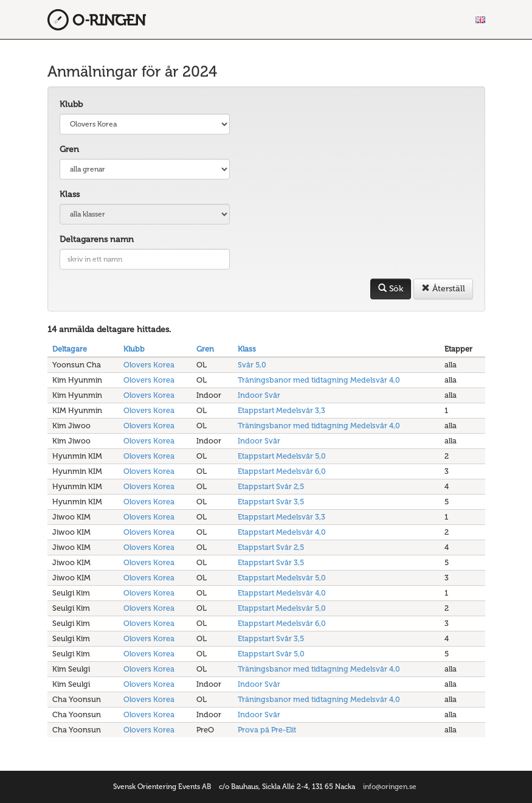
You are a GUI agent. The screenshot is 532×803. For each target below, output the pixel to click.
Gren (69, 149)
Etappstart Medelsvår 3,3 (282, 410)
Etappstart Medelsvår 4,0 (282, 532)
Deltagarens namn (97, 239)
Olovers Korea (149, 365)
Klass (70, 194)
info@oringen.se (390, 787)
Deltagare (70, 349)
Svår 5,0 (252, 365)
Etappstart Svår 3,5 (271, 502)
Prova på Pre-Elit (267, 730)
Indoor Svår (259, 395)
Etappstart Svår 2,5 (271, 486)
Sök (391, 289)
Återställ (443, 289)
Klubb (71, 104)
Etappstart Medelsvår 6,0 (282, 471)
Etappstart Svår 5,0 (271, 654)
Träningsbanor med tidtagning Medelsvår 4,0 (319, 380)
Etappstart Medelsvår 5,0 (282, 456)
